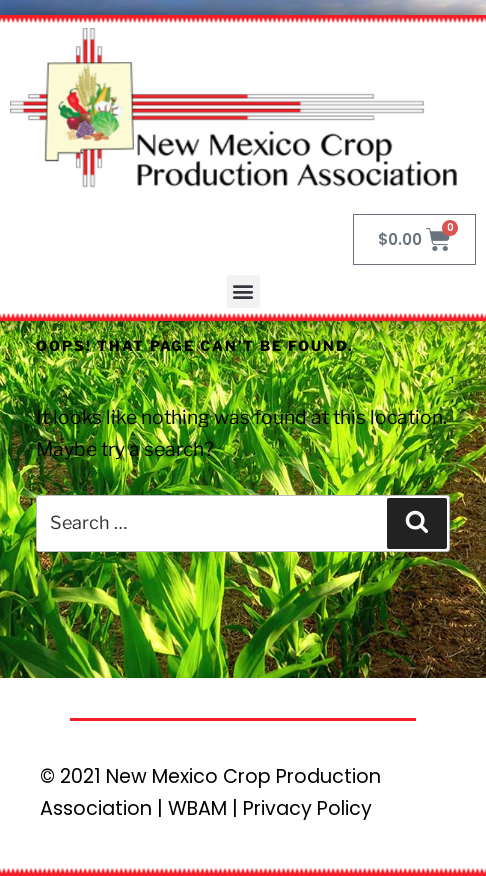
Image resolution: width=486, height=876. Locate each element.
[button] (243, 291)
